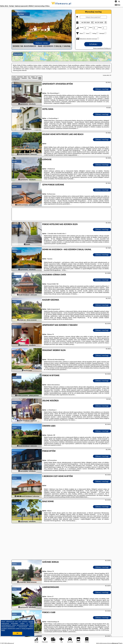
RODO (3, 630)
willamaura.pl (61, 3)
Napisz (121, 643)
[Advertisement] (61, 542)
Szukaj (93, 44)
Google (31, 622)
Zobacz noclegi (102, 89)
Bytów (15, 86)
